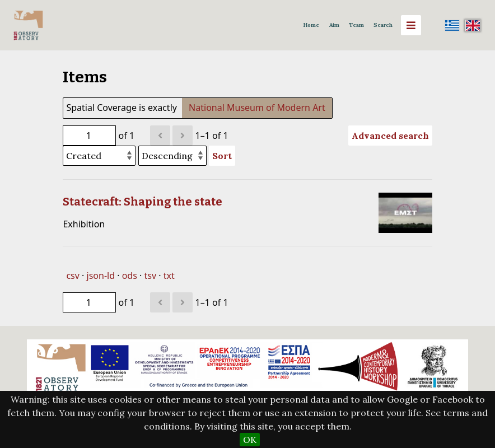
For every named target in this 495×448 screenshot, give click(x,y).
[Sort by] (99, 156)
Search (383, 25)
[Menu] (411, 25)
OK (250, 440)
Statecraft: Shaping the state (143, 202)
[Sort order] (172, 156)
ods (130, 276)
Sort (222, 156)
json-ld (101, 276)
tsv (150, 276)
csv (73, 276)
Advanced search (390, 136)
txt (169, 276)
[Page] (89, 136)
